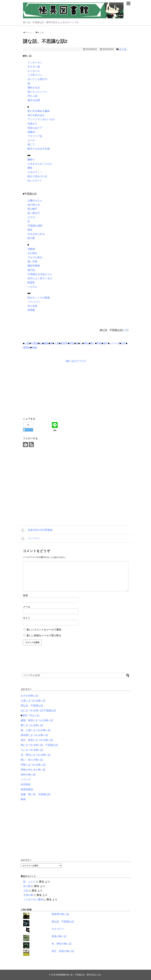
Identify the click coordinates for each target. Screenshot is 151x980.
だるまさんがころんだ (40, 164)
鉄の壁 (31, 238)
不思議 (34, 343)
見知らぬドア (35, 128)
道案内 (31, 132)
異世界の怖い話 (60, 914)
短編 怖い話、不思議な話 (36, 794)
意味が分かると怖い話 (33, 770)
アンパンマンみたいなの (41, 119)
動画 (23, 799)
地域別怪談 (27, 789)
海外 (106, 343)
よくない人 (34, 71)
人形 (57, 343)
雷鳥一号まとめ (31, 715)
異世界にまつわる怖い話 (34, 735)
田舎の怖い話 (59, 936)
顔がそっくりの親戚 (39, 298)
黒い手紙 (32, 262)
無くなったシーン (37, 92)
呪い (93, 343)
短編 (34, 347)
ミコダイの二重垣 (33, 900)
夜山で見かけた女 (37, 176)
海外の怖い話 (28, 775)
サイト (27, 618)
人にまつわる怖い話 (32, 750)
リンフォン (31, 539)
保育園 (31, 310)
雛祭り (31, 160)
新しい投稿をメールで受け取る (44, 635)
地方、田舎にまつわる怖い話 (37, 740)
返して (31, 144)
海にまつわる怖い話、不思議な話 (39, 745)
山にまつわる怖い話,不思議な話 (38, 710)
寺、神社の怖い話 (62, 944)
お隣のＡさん (35, 201)
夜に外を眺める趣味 (39, 111)
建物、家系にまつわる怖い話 (37, 720)
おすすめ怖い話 (29, 696)
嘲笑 (30, 168)
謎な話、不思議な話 (32, 706)
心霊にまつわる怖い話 (33, 701)
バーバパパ (34, 302)
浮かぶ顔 (32, 96)
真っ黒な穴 (34, 213)
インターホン (35, 62)
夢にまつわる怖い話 (32, 725)
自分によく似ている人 (40, 278)
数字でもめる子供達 (39, 149)
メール (27, 607)
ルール (31, 140)
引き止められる (36, 234)
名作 (123, 343)
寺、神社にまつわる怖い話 (36, 755)
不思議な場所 (35, 226)
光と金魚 (32, 306)
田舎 (72, 343)
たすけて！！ (35, 172)
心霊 (27, 343)
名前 (25, 595)
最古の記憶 (34, 100)
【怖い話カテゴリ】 (76, 361)
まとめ (123, 49)
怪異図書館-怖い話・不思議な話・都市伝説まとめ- (79, 975)
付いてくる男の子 (37, 79)
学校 (99, 343)
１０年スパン (35, 75)
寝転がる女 (34, 88)
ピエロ (31, 217)
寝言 (30, 230)
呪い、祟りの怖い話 (32, 760)
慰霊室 (31, 282)
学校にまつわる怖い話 (33, 765)
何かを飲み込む (36, 115)
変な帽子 (32, 209)
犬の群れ (32, 253)
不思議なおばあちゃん (40, 274)
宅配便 (31, 249)
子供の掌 (28, 895)
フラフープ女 (35, 136)
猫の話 (31, 270)
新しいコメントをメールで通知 (44, 630)
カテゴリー (58, 929)
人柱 (26, 891)
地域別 (27, 347)
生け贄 (27, 886)
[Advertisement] (49, 389)
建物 (46, 343)
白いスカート (35, 180)
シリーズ (115, 343)
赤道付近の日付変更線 (37, 530)
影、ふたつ (29, 882)
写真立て (32, 124)
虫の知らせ (34, 205)
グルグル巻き (35, 257)
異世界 (64, 343)
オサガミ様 (34, 67)
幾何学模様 (34, 266)
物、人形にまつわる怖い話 (36, 730)
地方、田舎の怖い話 (63, 951)
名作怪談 (26, 784)
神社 (86, 343)
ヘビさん (32, 287)
